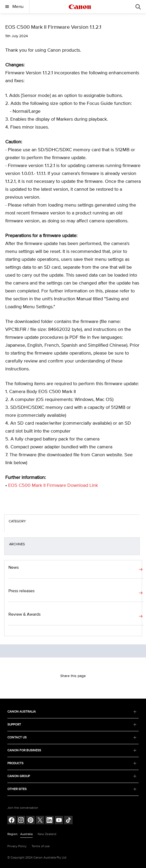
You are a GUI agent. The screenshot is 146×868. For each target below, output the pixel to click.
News (14, 567)
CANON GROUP (72, 776)
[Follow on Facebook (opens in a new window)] (12, 821)
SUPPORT (72, 725)
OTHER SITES (72, 789)
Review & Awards (24, 614)
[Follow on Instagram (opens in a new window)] (21, 821)
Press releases (21, 591)
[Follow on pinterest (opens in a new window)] (31, 821)
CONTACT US (72, 737)
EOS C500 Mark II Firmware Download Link (53, 486)
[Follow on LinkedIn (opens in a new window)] (49, 821)
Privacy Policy (17, 846)
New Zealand (47, 834)
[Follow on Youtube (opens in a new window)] (59, 821)
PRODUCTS (72, 763)
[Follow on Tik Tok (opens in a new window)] (68, 821)
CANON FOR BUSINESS (72, 750)
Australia (26, 834)
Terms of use (41, 846)
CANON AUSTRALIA (72, 712)
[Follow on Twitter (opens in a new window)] (40, 821)
